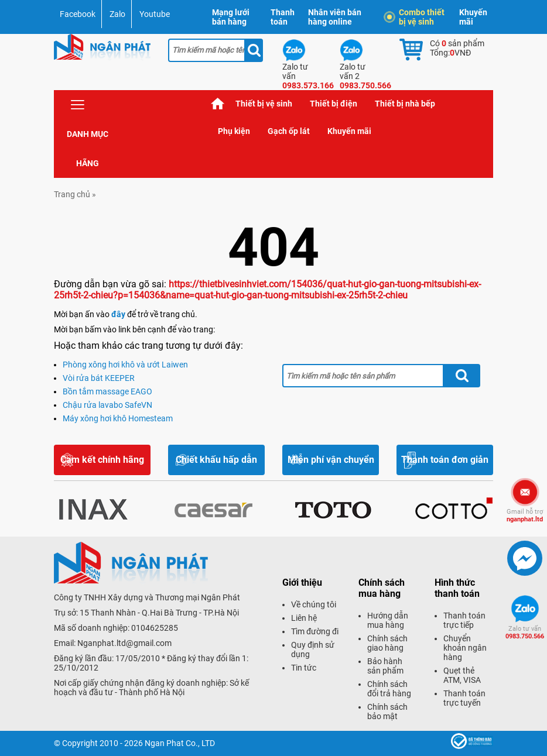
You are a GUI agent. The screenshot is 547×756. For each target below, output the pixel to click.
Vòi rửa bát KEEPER (99, 378)
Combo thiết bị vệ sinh (416, 17)
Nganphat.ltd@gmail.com (124, 643)
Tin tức (304, 668)
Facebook (78, 14)
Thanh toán (283, 17)
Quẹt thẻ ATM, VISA (462, 675)
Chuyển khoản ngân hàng (465, 648)
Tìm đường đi (315, 631)
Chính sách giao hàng (387, 643)
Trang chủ (218, 104)
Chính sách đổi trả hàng (389, 689)
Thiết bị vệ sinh (264, 104)
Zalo (117, 14)
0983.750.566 (525, 633)
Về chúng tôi (314, 604)
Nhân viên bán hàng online (335, 17)
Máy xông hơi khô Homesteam (118, 418)
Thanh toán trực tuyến (464, 698)
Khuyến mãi (473, 17)
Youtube (155, 14)
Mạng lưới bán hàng (231, 17)
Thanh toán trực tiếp (464, 620)
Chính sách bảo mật (387, 712)
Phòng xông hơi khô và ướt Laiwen (125, 365)
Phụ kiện (234, 131)
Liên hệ (304, 618)
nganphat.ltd (525, 516)
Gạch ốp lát (289, 131)
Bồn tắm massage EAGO (107, 391)
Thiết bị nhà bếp (405, 104)
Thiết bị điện (334, 104)
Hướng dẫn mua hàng (388, 620)
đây (118, 314)
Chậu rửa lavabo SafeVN (107, 405)
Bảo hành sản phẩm (385, 666)
